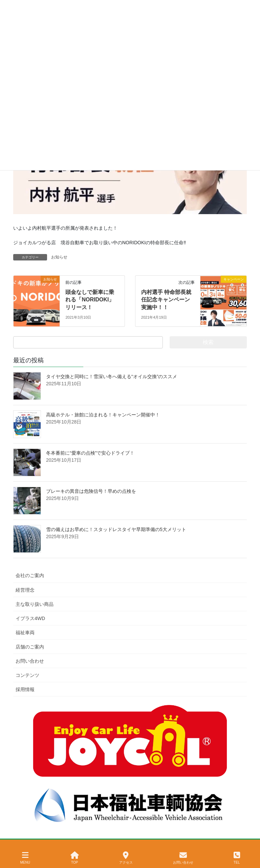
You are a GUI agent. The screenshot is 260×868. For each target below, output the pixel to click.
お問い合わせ (30, 661)
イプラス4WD (30, 618)
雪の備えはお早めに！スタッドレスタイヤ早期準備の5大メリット (116, 529)
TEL (237, 858)
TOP (75, 858)
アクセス (126, 858)
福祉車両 (25, 633)
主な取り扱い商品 (35, 604)
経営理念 (25, 590)
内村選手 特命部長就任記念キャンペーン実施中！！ (166, 300)
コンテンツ (27, 675)
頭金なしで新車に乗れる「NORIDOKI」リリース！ (90, 300)
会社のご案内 (30, 575)
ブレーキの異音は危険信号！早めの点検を (91, 491)
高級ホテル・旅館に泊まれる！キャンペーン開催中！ (103, 415)
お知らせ (59, 257)
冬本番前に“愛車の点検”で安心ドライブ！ (90, 453)
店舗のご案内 (30, 647)
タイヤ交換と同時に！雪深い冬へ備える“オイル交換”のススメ (112, 376)
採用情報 (25, 689)
